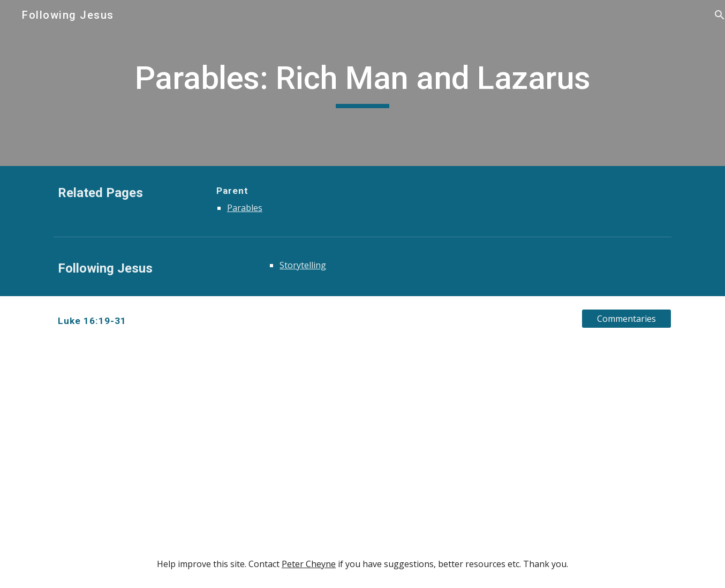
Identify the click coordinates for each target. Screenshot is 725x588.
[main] (362, 83)
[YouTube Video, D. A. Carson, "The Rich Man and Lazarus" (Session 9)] (204, 443)
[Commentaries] (626, 319)
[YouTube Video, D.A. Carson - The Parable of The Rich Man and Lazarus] (521, 443)
